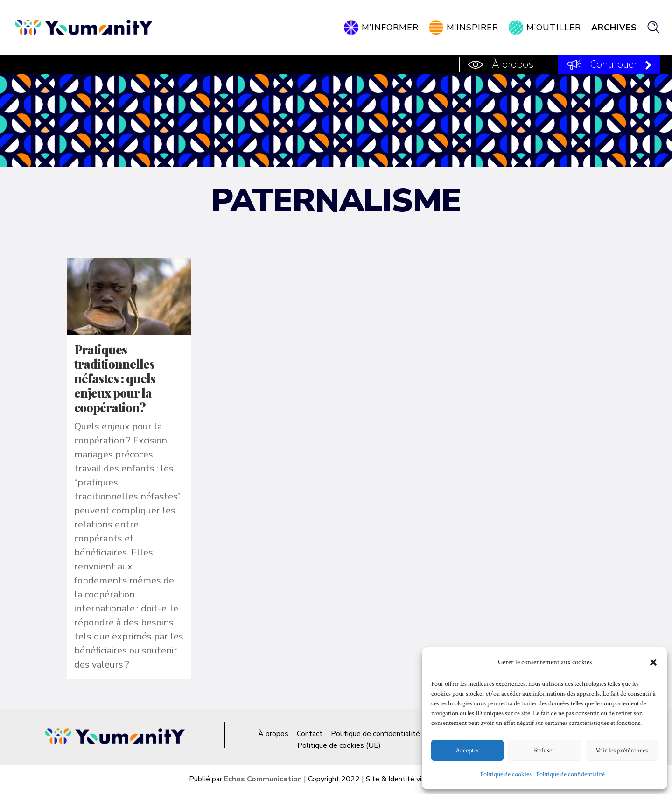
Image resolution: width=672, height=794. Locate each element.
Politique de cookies (506, 774)
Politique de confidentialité (570, 774)
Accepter (468, 750)
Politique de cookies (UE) (339, 745)
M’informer (390, 28)
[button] (653, 662)
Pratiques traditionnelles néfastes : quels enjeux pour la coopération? (115, 379)
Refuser (544, 750)
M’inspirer (472, 28)
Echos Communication (263, 779)
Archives (614, 28)
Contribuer (614, 64)
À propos (513, 64)
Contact (310, 734)
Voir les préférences (622, 750)
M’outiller (554, 28)
